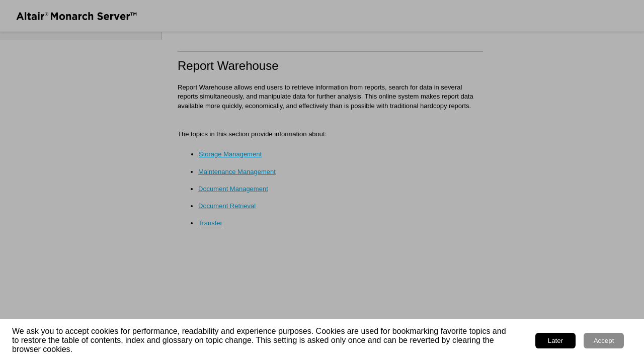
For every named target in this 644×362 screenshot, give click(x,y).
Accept (604, 341)
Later (555, 341)
